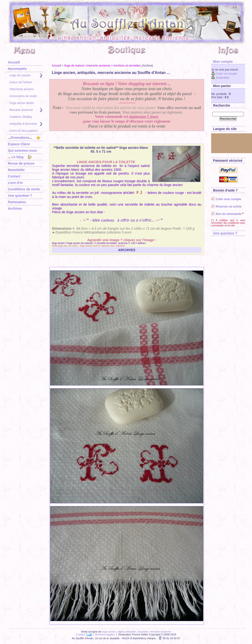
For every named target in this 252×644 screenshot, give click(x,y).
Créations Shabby (21, 117)
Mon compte (222, 62)
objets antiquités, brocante (133, 632)
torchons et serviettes (127, 66)
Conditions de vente (24, 189)
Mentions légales (105, 634)
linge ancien (109, 632)
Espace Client (19, 144)
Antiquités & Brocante (26, 124)
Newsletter (16, 170)
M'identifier (220, 78)
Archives (15, 208)
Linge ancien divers (22, 103)
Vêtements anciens (21, 89)
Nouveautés (17, 69)
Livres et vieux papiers (24, 131)
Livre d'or (15, 183)
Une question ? (20, 196)
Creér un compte (224, 74)
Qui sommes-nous (22, 151)
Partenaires (17, 202)
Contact (14, 176)
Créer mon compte (226, 199)
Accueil (14, 62)
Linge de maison (26, 75)
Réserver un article (226, 207)
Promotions (24, 138)
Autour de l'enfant (21, 82)
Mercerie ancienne (26, 110)
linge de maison (74, 66)
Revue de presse (21, 163)
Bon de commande (226, 214)
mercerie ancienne (99, 66)
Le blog (20, 157)
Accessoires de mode (23, 96)
